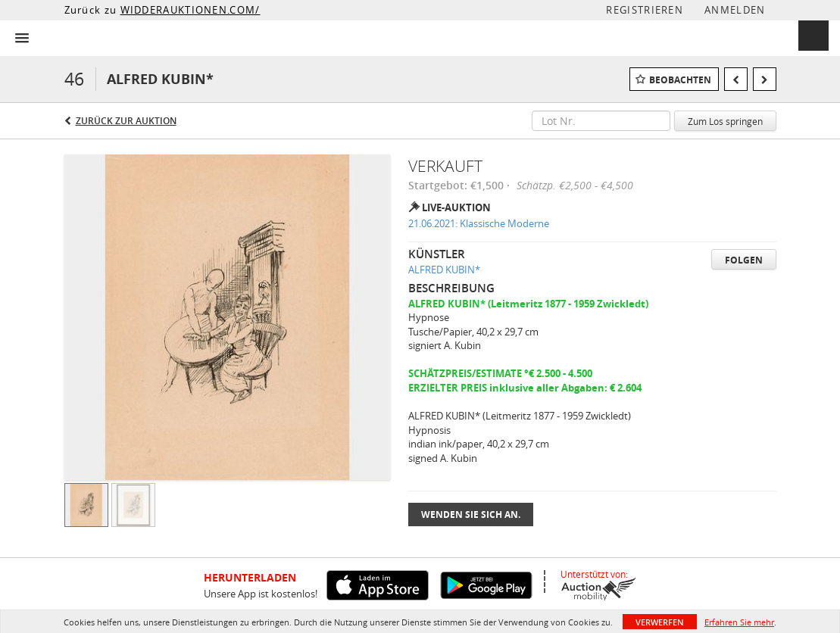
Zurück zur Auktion (126, 121)
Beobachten (680, 80)
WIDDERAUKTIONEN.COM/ (190, 10)
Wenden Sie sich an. (471, 515)
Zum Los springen (725, 121)
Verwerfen (660, 622)
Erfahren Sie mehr (739, 622)
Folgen (744, 260)
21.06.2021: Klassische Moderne (479, 223)
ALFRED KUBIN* (444, 270)
